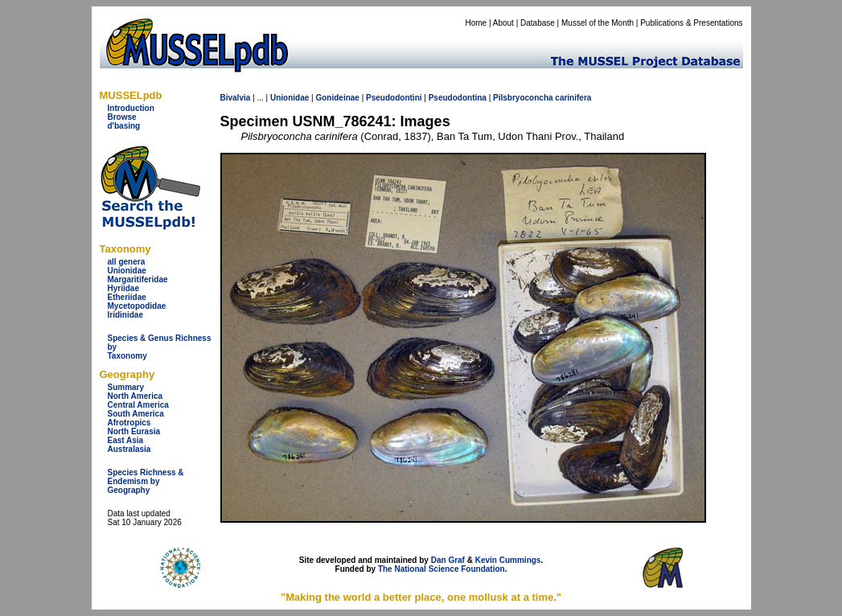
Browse (122, 117)
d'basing (124, 126)
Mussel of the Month (598, 23)
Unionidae (127, 271)
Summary (126, 387)
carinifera (573, 98)
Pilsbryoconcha (523, 98)
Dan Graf (448, 560)
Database (538, 23)
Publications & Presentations (691, 23)
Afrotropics (129, 423)
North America (136, 396)
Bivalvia (236, 98)
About (503, 23)
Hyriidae (123, 288)
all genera (127, 262)
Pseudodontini (394, 98)
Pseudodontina (458, 98)
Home (476, 23)
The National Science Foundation (442, 569)
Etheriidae (127, 297)
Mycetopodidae (137, 306)
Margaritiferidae (138, 279)
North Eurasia (134, 431)
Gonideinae (337, 98)
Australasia (129, 449)
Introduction (131, 108)
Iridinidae (125, 315)
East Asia (126, 440)
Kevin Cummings (508, 560)
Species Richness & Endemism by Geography (146, 481)
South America (136, 414)
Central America (138, 405)
